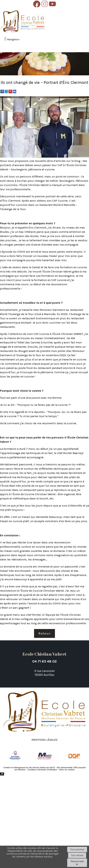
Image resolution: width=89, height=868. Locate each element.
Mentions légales (44, 739)
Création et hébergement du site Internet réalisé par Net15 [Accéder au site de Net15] (29, 767)
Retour (44, 633)
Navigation (13, 39)
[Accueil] (23, 22)
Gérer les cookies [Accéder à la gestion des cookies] (67, 770)
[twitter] (6, 91)
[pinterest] (10, 91)
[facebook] (2, 91)
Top (2, 774)
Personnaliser (77, 863)
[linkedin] (14, 91)
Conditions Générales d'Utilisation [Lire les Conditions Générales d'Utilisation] (42, 770)
